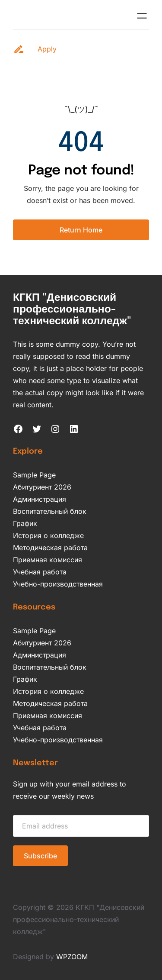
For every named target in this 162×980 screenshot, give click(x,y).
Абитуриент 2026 (42, 487)
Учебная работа (40, 572)
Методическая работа (50, 548)
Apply (47, 49)
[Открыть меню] (142, 16)
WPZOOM (72, 957)
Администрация (40, 499)
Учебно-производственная (58, 584)
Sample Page (34, 475)
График (25, 523)
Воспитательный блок (50, 511)
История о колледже (48, 535)
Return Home (81, 230)
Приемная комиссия (48, 560)
